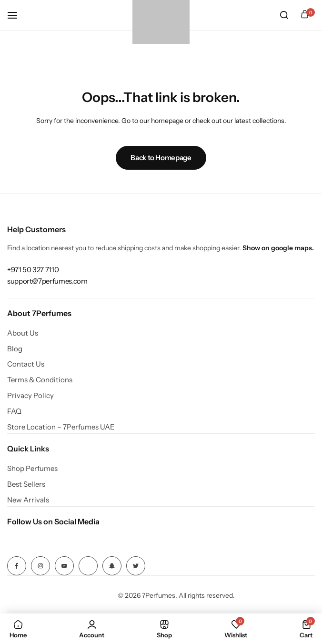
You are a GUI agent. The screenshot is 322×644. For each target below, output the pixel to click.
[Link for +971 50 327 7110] (33, 270)
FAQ (14, 411)
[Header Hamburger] (17, 15)
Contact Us (26, 364)
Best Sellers (26, 484)
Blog (15, 349)
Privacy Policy (30, 396)
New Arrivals (28, 500)
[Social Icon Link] (17, 566)
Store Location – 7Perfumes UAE (61, 427)
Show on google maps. (278, 248)
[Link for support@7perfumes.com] (47, 281)
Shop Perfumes (32, 469)
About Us (23, 333)
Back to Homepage (161, 158)
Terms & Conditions (40, 380)
